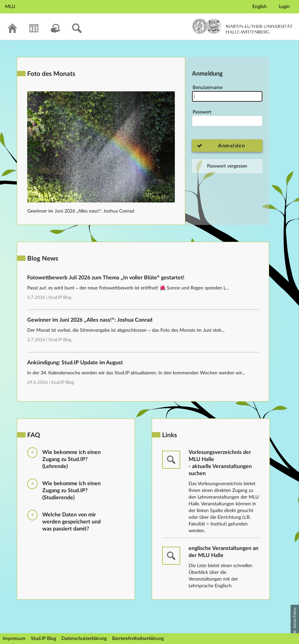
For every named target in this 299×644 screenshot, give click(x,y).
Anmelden (232, 146)
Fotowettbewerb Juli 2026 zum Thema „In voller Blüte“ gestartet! (106, 278)
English (260, 7)
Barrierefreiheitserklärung (138, 639)
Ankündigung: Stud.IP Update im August (75, 363)
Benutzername (227, 94)
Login (284, 7)
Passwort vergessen (227, 166)
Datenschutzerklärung (84, 639)
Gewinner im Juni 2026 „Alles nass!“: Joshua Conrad (81, 211)
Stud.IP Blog (60, 298)
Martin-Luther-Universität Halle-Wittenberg (242, 26)
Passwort (227, 118)
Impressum (14, 639)
